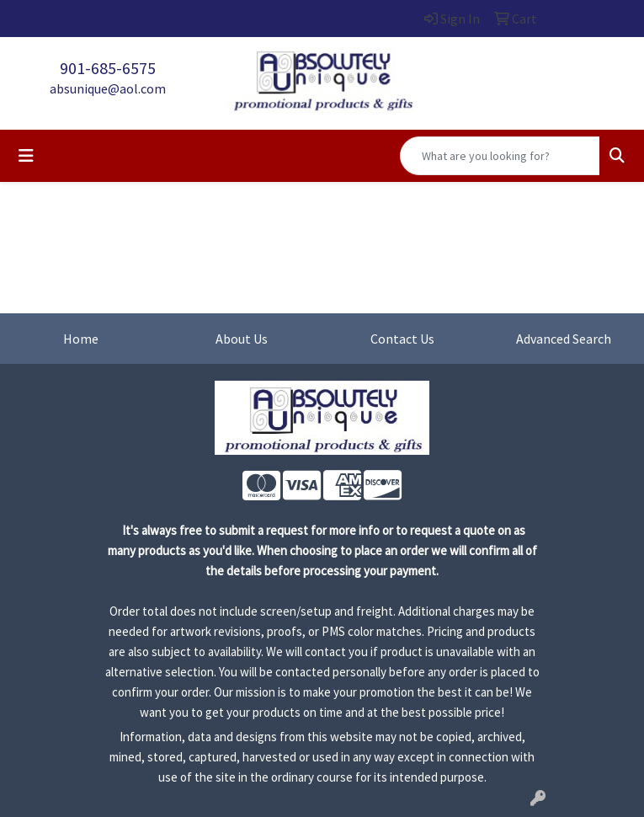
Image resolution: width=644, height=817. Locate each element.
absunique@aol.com (108, 88)
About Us (242, 339)
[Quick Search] (500, 156)
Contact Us (402, 339)
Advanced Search (564, 339)
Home (81, 339)
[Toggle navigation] (26, 156)
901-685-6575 (108, 68)
